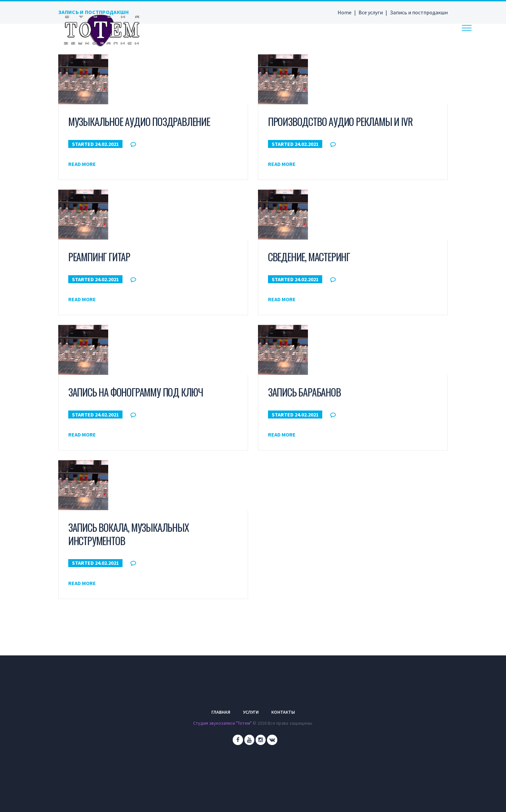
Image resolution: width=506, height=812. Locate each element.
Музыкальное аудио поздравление (139, 121)
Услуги (251, 712)
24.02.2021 (107, 144)
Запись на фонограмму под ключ (136, 392)
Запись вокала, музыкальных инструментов (128, 534)
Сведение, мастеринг (309, 257)
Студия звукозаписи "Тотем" (223, 723)
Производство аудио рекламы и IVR (340, 121)
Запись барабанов (304, 392)
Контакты (283, 712)
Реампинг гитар (99, 257)
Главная (221, 712)
